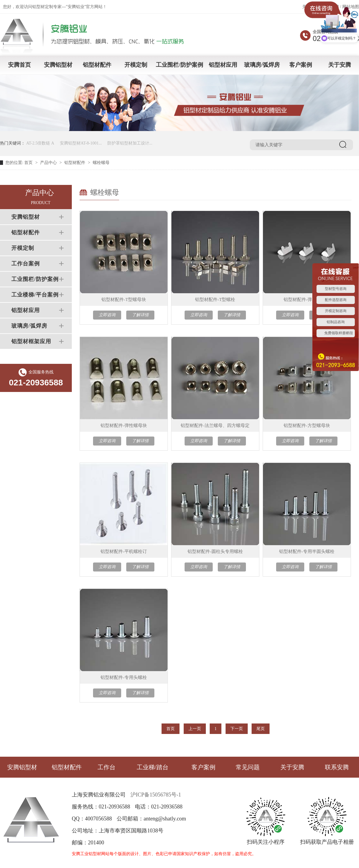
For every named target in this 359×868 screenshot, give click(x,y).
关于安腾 (340, 65)
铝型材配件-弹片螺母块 (307, 300)
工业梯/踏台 (153, 767)
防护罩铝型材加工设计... (130, 143)
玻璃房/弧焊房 (262, 65)
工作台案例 (26, 264)
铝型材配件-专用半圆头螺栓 (307, 551)
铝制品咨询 (336, 322)
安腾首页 (19, 65)
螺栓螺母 (101, 163)
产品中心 (48, 163)
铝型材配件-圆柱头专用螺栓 (215, 551)
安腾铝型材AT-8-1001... (81, 143)
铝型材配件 (97, 65)
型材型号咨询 (336, 289)
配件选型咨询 (336, 300)
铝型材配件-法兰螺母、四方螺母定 (215, 425)
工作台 (107, 767)
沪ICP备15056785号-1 (156, 795)
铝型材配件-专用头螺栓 (124, 677)
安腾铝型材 (58, 65)
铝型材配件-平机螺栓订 (124, 551)
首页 (28, 163)
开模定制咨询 (336, 311)
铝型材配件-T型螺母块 (124, 300)
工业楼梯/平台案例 (35, 295)
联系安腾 (337, 767)
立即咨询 (107, 315)
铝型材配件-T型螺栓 (215, 300)
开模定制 (136, 65)
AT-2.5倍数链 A (40, 143)
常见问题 (248, 767)
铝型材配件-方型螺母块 (307, 425)
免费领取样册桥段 (339, 333)
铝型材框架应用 (31, 341)
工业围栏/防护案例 (179, 65)
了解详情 (140, 315)
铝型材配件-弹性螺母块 (124, 425)
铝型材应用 (223, 65)
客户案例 (301, 65)
